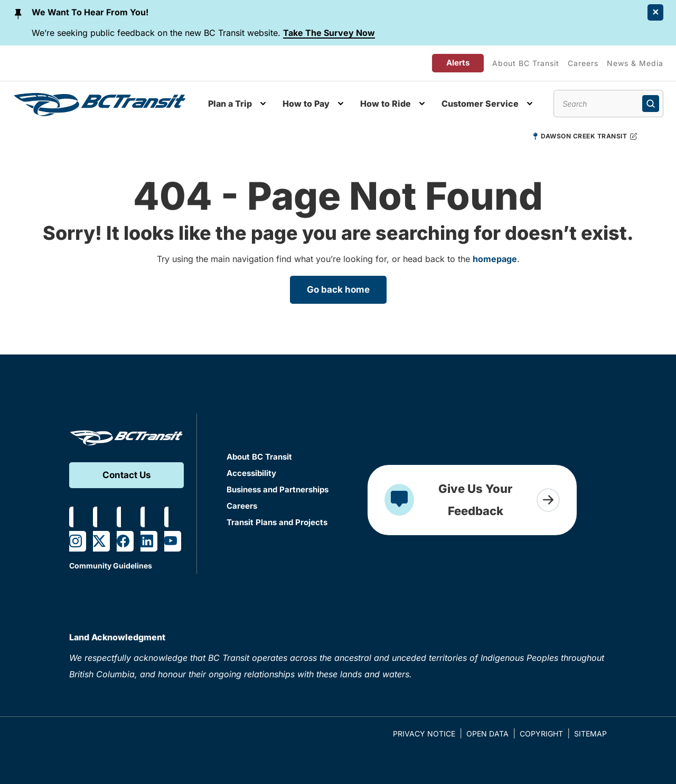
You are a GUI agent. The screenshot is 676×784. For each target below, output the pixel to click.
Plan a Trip (230, 104)
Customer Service (480, 104)
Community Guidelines (111, 566)
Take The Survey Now (329, 33)
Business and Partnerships (278, 489)
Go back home (338, 290)
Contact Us (127, 475)
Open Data (487, 734)
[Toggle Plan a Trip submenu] (263, 104)
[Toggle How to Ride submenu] (422, 104)
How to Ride (386, 104)
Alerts (458, 63)
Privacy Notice (424, 734)
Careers (583, 63)
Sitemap (590, 734)
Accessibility (251, 473)
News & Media (635, 63)
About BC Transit (526, 63)
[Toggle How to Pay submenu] (341, 104)
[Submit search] (651, 104)
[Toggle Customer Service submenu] (530, 104)
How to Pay (306, 104)
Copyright (541, 734)
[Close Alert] (655, 12)
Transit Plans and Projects (277, 522)
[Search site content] (608, 104)
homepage (495, 259)
